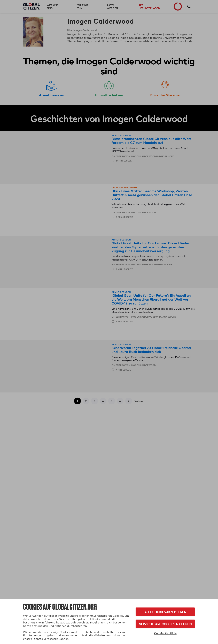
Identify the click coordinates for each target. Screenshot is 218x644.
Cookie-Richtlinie (165, 633)
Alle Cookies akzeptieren (165, 612)
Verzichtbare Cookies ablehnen (165, 624)
